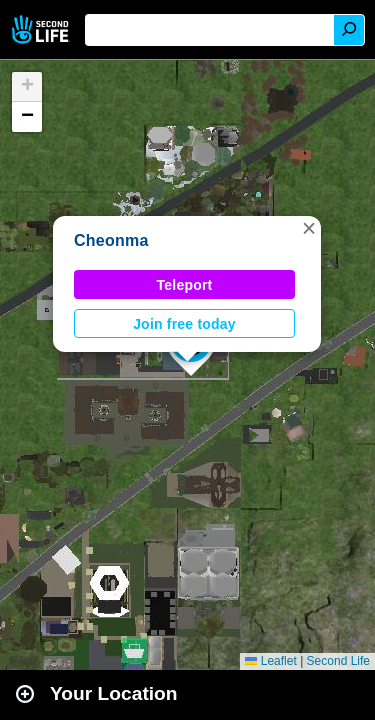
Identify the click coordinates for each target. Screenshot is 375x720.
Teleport (185, 285)
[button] (309, 228)
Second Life (42, 29)
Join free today (184, 324)
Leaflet (270, 661)
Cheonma (111, 240)
